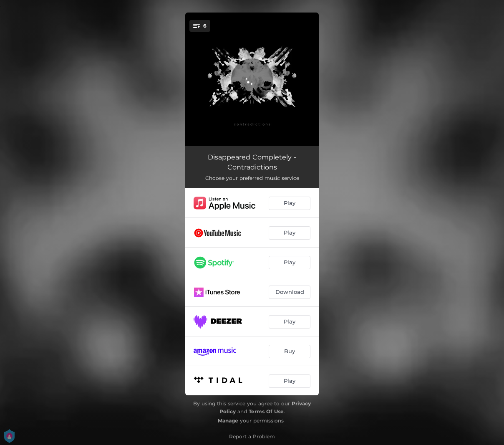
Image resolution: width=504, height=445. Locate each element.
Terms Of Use (266, 411)
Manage (228, 421)
